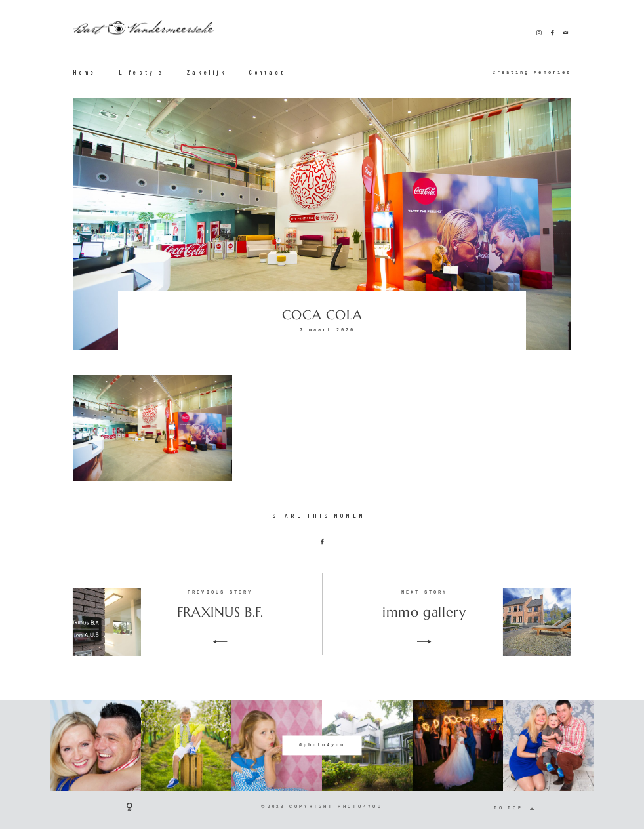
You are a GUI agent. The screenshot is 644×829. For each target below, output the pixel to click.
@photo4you (322, 745)
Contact (267, 73)
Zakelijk (207, 73)
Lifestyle (142, 73)
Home (84, 73)
